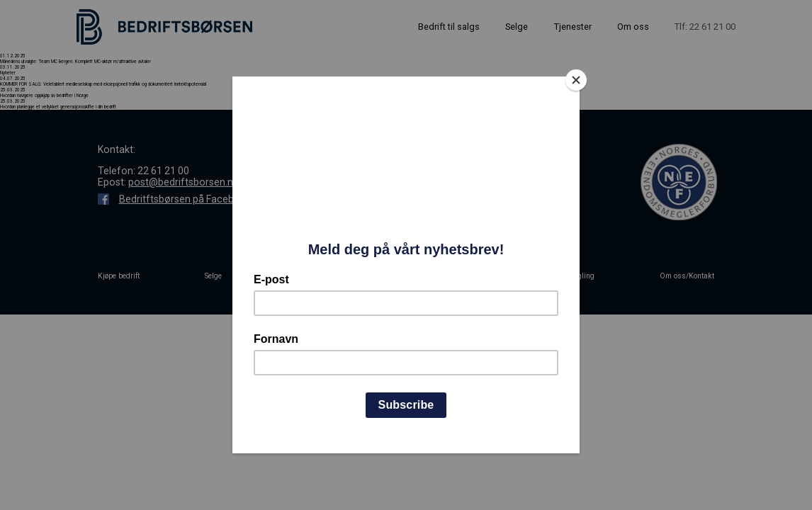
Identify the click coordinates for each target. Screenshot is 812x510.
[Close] (576, 80)
